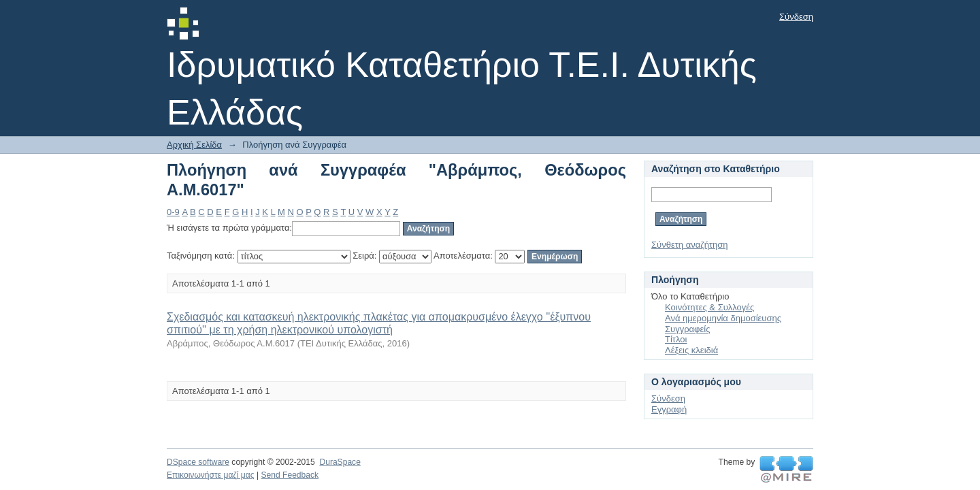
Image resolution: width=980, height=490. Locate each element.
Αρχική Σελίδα (194, 145)
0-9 (173, 212)
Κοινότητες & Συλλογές (709, 307)
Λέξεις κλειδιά (691, 350)
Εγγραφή (669, 409)
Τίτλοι (676, 339)
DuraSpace (340, 462)
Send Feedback (290, 475)
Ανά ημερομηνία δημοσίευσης (723, 318)
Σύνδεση (796, 17)
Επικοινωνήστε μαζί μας (211, 475)
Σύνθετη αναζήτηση (690, 245)
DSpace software (198, 462)
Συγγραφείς (687, 329)
